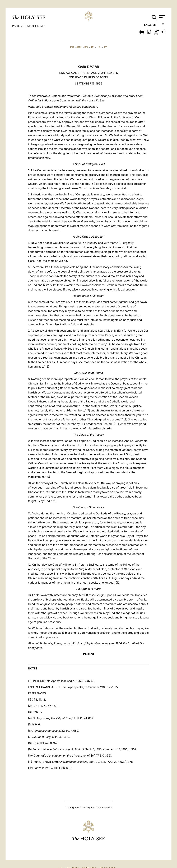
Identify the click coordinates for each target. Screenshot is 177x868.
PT (105, 47)
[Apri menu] (162, 17)
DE (72, 47)
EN (79, 47)
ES (86, 47)
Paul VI (18, 26)
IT (92, 47)
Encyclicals (35, 26)
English (152, 25)
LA (99, 47)
